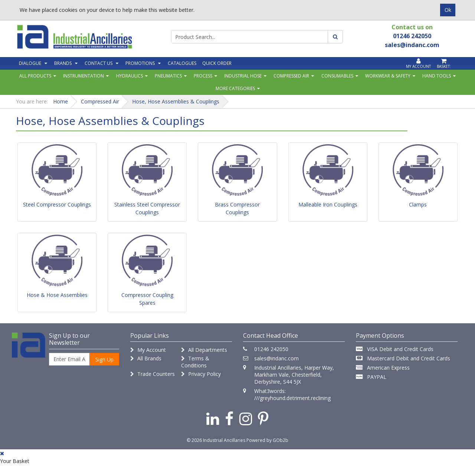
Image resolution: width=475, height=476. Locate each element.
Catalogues (182, 63)
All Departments (204, 350)
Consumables (337, 76)
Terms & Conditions (195, 362)
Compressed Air (291, 76)
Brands (63, 63)
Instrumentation (83, 76)
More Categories (235, 88)
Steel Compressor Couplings (57, 204)
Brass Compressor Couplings (237, 208)
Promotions (140, 63)
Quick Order (217, 63)
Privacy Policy (201, 374)
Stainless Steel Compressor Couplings (147, 208)
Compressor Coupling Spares (147, 299)
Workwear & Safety (388, 76)
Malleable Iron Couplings (328, 204)
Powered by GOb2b (267, 440)
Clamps (418, 204)
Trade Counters (153, 374)
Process (203, 76)
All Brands (146, 358)
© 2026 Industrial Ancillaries (216, 440)
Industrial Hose (243, 76)
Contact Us (99, 63)
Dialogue (30, 63)
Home (60, 101)
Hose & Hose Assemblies (57, 295)
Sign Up (104, 359)
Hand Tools (437, 76)
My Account (148, 350)
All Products (35, 76)
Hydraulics (130, 76)
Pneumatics (168, 76)
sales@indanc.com (276, 358)
